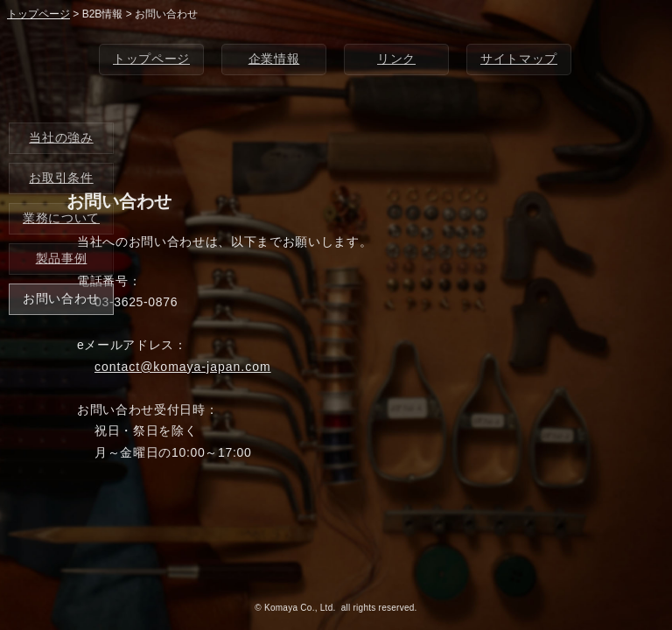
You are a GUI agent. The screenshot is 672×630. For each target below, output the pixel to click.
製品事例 (62, 258)
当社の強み (61, 137)
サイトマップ (519, 59)
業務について (61, 218)
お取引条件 (61, 178)
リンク (396, 59)
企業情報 (274, 59)
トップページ (151, 59)
